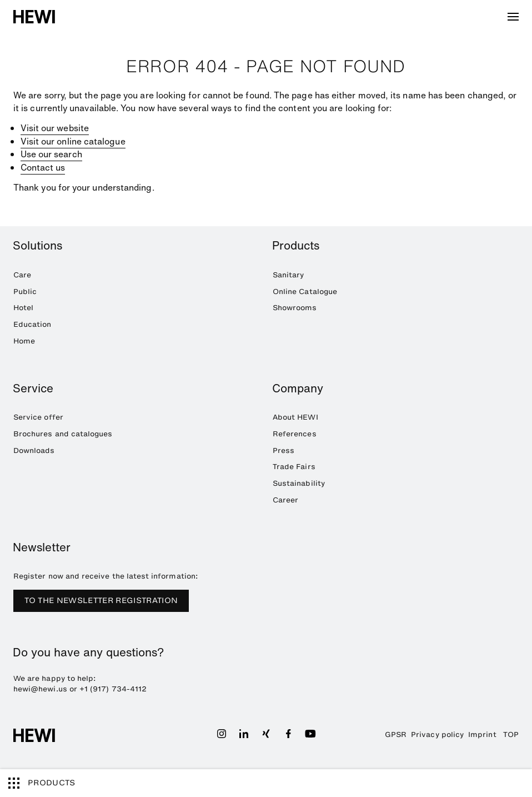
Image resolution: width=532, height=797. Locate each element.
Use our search (51, 154)
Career (285, 500)
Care (22, 275)
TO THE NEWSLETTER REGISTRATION (101, 601)
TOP (511, 734)
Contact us (43, 168)
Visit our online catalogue (73, 141)
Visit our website (55, 128)
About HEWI (295, 417)
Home (24, 341)
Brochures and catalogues (63, 434)
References (295, 434)
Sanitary (288, 275)
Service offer (38, 417)
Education (32, 324)
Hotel (23, 308)
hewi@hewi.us (40, 689)
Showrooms (295, 308)
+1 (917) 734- (105, 689)
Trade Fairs (294, 467)
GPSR (396, 734)
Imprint (482, 734)
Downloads (34, 450)
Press (283, 450)
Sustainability (299, 483)
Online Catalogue (305, 292)
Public (25, 292)
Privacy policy (437, 734)
